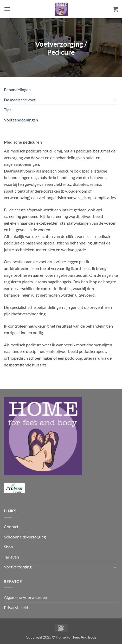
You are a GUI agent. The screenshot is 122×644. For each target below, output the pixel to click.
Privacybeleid (16, 607)
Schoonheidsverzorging (25, 537)
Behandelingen (17, 90)
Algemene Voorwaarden (25, 597)
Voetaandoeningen (21, 120)
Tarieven (11, 557)
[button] (7, 9)
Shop (8, 547)
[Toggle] (115, 100)
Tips (8, 110)
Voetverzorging (18, 567)
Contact (11, 527)
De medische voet (20, 100)
